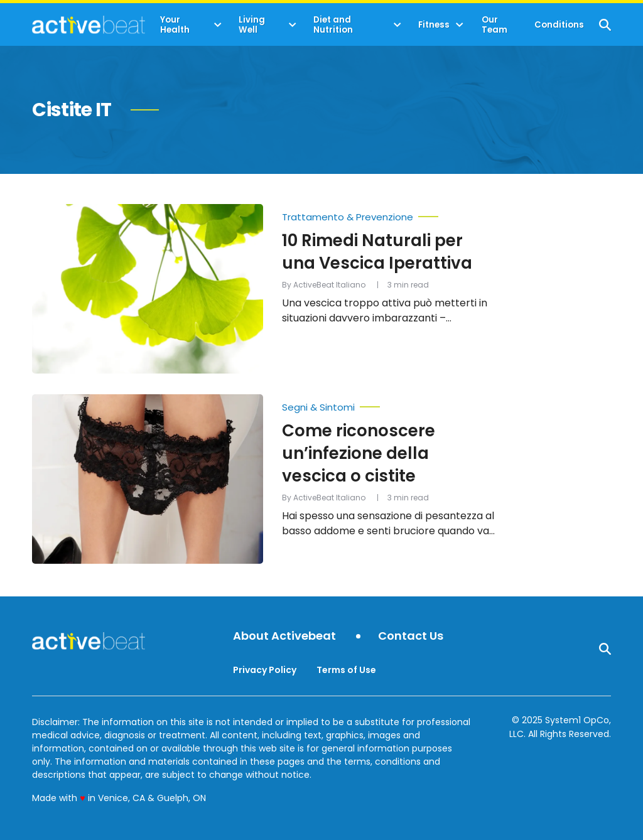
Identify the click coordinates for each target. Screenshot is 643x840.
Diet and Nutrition (333, 25)
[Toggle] (218, 25)
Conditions (559, 25)
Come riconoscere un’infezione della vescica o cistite (359, 453)
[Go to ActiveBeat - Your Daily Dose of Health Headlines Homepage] (88, 24)
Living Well (252, 25)
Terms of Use (346, 670)
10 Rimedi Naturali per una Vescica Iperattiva (377, 252)
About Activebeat (284, 636)
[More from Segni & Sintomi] (388, 404)
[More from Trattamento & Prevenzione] (388, 214)
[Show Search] (605, 25)
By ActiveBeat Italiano (324, 285)
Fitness (434, 25)
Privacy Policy (265, 670)
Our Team (494, 25)
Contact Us (411, 636)
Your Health (175, 25)
